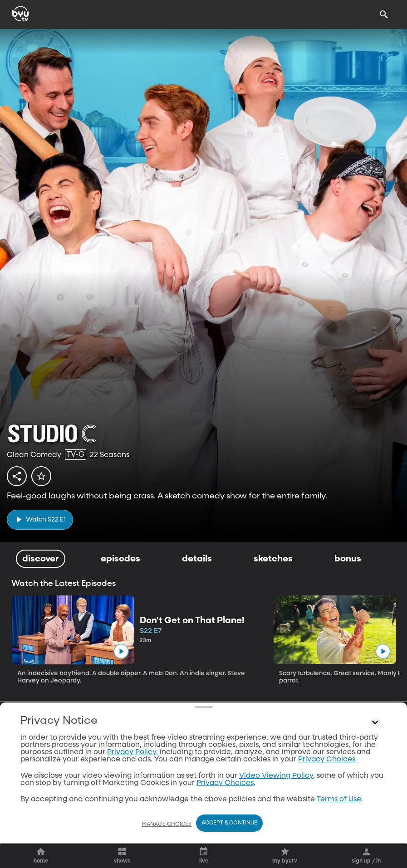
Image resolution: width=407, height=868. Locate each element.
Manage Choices (167, 824)
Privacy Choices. (328, 760)
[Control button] (375, 723)
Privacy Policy (132, 752)
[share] (17, 476)
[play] (40, 519)
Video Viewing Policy (276, 776)
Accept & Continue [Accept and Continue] (229, 823)
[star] (41, 476)
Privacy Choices (225, 783)
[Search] (384, 15)
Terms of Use (339, 800)
